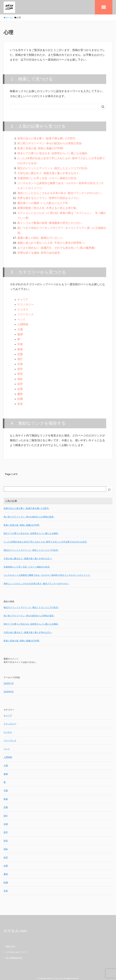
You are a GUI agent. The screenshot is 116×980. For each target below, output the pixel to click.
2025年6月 (9, 687)
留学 (20, 365)
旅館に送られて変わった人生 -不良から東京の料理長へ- (51, 240)
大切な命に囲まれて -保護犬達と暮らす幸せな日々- (49, 172)
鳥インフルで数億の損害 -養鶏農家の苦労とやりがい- (50, 221)
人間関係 (23, 321)
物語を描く (11, 942)
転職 (20, 395)
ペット (21, 316)
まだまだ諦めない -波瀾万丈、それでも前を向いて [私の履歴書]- (56, 245)
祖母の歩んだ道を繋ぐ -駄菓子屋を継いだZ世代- (47, 138)
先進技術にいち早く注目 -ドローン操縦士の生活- (47, 177)
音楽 (20, 399)
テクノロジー (26, 302)
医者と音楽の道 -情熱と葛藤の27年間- (41, 148)
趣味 (20, 390)
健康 (20, 331)
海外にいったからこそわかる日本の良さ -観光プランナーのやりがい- (59, 192)
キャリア (23, 297)
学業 (20, 341)
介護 (20, 326)
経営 (20, 380)
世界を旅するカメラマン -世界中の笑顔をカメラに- (49, 196)
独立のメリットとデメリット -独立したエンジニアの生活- (53, 167)
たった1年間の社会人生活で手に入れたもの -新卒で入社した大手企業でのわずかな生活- (45, 537)
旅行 (20, 355)
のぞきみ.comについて (16, 948)
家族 (20, 346)
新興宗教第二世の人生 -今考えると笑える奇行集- (47, 206)
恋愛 (20, 351)
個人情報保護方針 (14, 953)
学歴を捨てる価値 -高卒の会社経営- (39, 250)
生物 (20, 360)
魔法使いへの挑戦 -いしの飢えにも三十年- (43, 201)
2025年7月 (9, 679)
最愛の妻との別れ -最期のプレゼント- (40, 236)
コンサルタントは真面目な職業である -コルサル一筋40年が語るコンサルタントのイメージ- (47, 571)
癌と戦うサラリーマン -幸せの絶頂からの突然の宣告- (50, 143)
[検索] (109, 485)
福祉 (20, 375)
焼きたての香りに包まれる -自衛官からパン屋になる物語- (53, 153)
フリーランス (26, 311)
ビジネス (23, 307)
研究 (20, 370)
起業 (20, 385)
